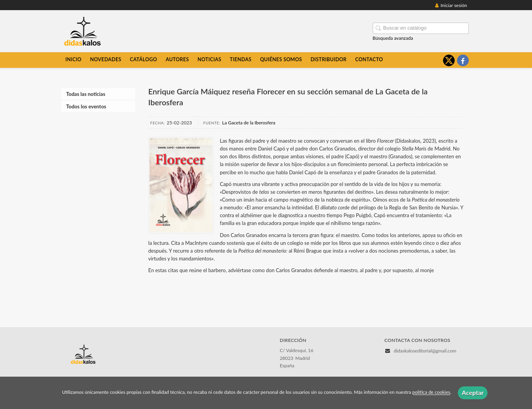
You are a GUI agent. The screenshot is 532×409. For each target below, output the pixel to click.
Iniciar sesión (451, 5)
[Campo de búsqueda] (421, 28)
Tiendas (241, 59)
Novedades (106, 59)
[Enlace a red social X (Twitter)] (449, 60)
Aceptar (473, 392)
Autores (177, 59)
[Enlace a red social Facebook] (463, 60)
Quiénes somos (281, 59)
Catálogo (144, 59)
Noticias (209, 59)
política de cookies (431, 392)
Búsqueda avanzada (393, 38)
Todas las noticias (86, 94)
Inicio (74, 59)
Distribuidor (329, 59)
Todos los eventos (86, 106)
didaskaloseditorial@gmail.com (425, 351)
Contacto (369, 59)
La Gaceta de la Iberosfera (249, 123)
